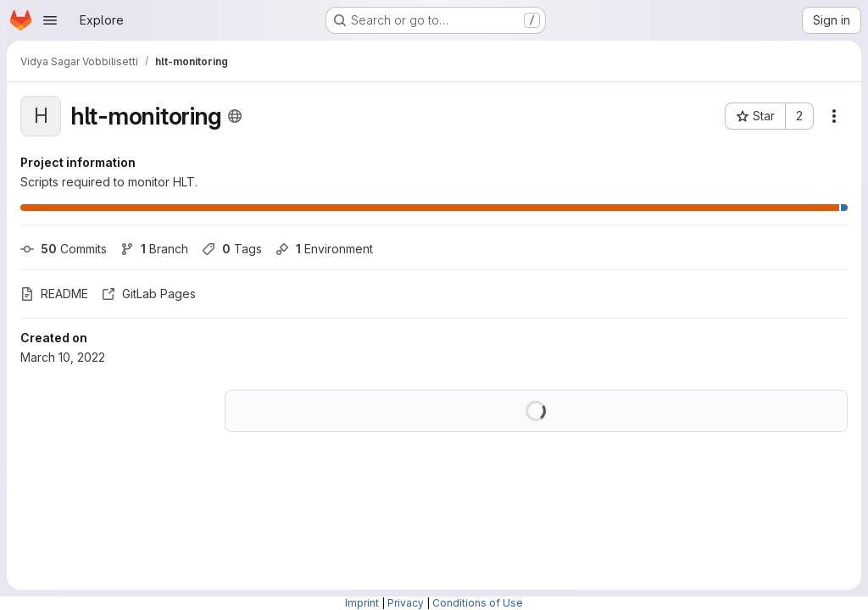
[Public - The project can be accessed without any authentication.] (235, 116)
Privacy (406, 603)
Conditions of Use (478, 603)
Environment (324, 249)
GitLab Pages (149, 294)
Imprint (362, 603)
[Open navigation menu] (50, 20)
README (54, 294)
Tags (232, 249)
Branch (154, 249)
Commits (64, 249)
